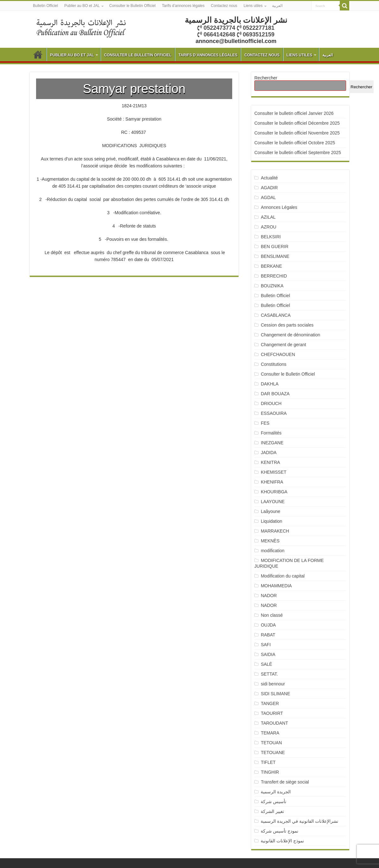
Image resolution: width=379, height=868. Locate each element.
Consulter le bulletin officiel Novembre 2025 (297, 133)
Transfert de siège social (285, 782)
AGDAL (268, 197)
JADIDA (269, 453)
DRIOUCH (271, 403)
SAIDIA (268, 654)
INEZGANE (272, 443)
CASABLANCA (276, 315)
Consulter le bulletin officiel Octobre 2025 (295, 143)
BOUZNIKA (272, 286)
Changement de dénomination (290, 335)
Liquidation (271, 521)
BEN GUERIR (274, 247)
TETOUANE (273, 752)
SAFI (266, 645)
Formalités (271, 433)
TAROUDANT (275, 723)
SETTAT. (269, 674)
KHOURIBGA (274, 492)
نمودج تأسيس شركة (280, 831)
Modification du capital (283, 576)
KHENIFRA (272, 482)
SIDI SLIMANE (278, 694)
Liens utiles (253, 6)
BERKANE (271, 266)
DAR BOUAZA (275, 394)
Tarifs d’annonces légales (183, 6)
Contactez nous (224, 6)
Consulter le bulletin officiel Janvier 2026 (294, 113)
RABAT (268, 635)
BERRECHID (274, 276)
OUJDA (268, 625)
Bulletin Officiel (45, 6)
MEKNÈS (270, 541)
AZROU (268, 227)
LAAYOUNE (273, 502)
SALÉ (266, 664)
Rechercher (266, 78)
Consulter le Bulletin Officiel (132, 6)
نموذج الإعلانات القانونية (282, 841)
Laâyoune (270, 511)
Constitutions (273, 364)
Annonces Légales (279, 207)
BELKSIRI (271, 237)
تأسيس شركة (273, 802)
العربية (277, 6)
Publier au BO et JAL (82, 6)
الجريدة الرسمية (276, 792)
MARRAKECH (275, 531)
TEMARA (272, 733)
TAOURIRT (273, 713)
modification (273, 551)
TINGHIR (270, 772)
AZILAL (268, 217)
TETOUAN (271, 743)
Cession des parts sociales (287, 325)
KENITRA (270, 462)
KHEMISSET (273, 472)
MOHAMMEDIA (276, 586)
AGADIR (269, 188)
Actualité (269, 178)
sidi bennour (273, 684)
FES (265, 423)
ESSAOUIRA (274, 413)
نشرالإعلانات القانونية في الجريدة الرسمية (299, 821)
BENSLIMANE (275, 256)
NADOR (269, 596)
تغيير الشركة (272, 811)
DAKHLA (270, 384)
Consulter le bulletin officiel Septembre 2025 (298, 153)
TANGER (270, 703)
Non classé (272, 615)
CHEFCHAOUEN (278, 354)
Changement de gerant (283, 345)
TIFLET (268, 762)
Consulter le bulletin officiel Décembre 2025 (297, 123)
